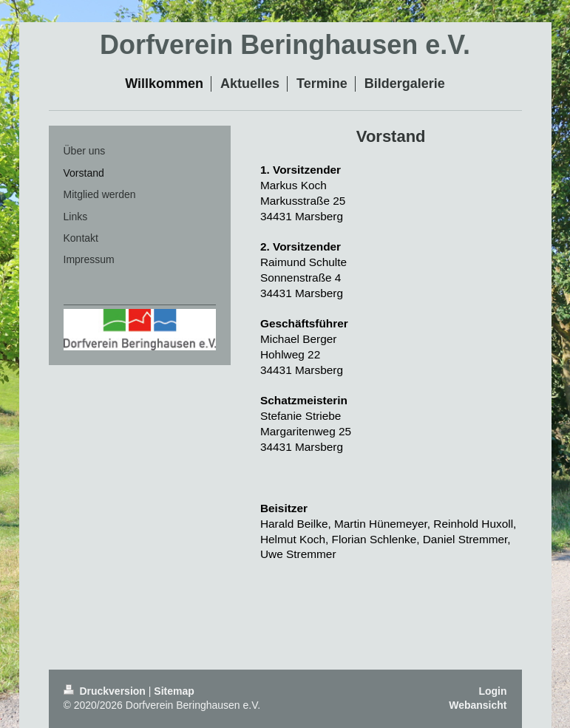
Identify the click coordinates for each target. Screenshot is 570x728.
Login (492, 691)
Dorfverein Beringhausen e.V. (285, 45)
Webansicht (478, 705)
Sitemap (174, 691)
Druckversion (106, 691)
